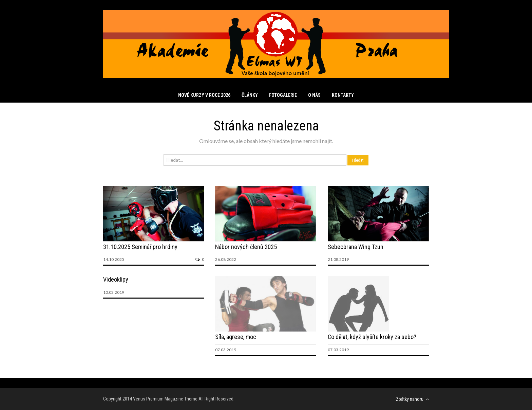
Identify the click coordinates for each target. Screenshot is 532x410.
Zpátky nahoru (412, 399)
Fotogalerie (283, 95)
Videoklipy (116, 279)
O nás (314, 95)
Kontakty (343, 95)
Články (250, 95)
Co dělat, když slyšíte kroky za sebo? (372, 337)
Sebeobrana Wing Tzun (356, 247)
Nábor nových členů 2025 (246, 247)
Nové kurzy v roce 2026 (204, 95)
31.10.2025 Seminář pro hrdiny (140, 247)
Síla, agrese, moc (236, 337)
